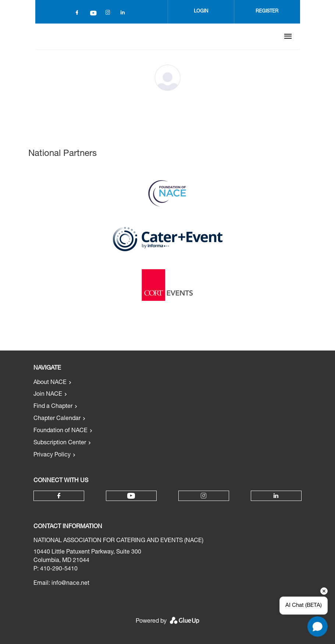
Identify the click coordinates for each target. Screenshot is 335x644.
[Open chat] (318, 627)
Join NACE (48, 395)
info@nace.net (70, 584)
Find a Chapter (53, 407)
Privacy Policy (52, 455)
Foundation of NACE (60, 431)
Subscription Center (60, 443)
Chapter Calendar (57, 419)
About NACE (50, 383)
